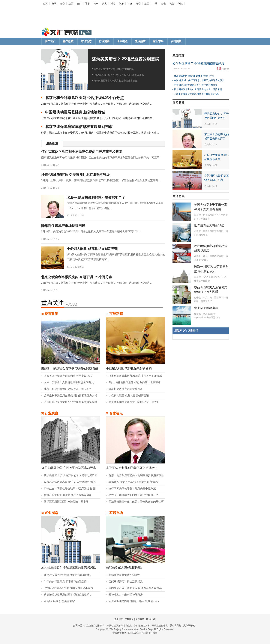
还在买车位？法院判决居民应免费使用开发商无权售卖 (82, 152)
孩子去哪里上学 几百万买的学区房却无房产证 (70, 475)
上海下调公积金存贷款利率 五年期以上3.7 (68, 376)
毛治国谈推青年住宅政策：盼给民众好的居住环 (136, 502)
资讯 (54, 4)
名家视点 (122, 41)
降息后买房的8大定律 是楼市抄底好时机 (114, 69)
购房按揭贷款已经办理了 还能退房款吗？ (68, 595)
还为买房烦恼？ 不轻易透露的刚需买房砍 (69, 567)
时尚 (113, 4)
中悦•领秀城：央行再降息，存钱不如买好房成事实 (119, 75)
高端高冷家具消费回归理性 (124, 567)
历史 (104, 4)
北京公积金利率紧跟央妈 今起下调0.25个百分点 (84, 98)
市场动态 (86, 41)
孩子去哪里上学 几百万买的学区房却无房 (69, 468)
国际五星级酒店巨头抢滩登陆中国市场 (66, 502)
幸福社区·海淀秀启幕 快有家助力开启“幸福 (133, 482)
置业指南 (140, 41)
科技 (130, 4)
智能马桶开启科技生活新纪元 (126, 582)
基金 (163, 4)
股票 (71, 4)
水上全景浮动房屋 (206, 308)
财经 (62, 4)
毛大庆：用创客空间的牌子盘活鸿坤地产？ (133, 495)
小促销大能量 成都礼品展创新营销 (92, 249)
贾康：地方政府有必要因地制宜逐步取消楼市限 (136, 475)
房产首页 (50, 41)
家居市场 (158, 41)
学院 (180, 4)
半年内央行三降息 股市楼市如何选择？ (67, 582)
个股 (155, 4)
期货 (172, 4)
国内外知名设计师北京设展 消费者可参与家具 (135, 588)
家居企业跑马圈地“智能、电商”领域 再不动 (134, 601)
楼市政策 (68, 41)
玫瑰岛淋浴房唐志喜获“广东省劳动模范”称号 (70, 482)
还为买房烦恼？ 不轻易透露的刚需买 (125, 59)
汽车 (96, 4)
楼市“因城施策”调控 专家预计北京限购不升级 (75, 175)
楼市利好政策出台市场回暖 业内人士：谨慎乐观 (198, 89)
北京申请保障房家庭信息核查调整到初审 (79, 127)
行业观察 (104, 41)
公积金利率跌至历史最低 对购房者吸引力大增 (70, 396)
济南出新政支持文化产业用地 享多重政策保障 (70, 402)
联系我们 (150, 619)
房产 (79, 4)
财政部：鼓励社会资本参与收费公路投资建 (70, 368)
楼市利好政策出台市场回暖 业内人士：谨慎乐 (135, 376)
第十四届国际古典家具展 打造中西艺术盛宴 (115, 81)
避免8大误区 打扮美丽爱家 (59, 601)
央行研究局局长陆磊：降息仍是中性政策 (132, 489)
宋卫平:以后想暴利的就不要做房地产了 (96, 197)
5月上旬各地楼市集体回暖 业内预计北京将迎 (135, 382)
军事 (88, 4)
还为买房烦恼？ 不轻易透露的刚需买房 (198, 63)
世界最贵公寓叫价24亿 (209, 225)
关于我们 (119, 619)
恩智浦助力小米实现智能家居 (126, 595)
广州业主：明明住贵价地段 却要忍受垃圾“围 (70, 489)
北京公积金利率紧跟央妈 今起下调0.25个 (67, 389)
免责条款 (140, 619)
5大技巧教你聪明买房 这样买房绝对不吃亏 (69, 588)
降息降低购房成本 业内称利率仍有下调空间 (134, 402)
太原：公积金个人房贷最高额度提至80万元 (69, 382)
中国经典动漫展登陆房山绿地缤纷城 (75, 112)
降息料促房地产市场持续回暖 (63, 226)
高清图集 (176, 41)
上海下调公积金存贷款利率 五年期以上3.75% (196, 94)
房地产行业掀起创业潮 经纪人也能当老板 (68, 495)
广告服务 (129, 619)
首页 (45, 4)
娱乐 (121, 4)
